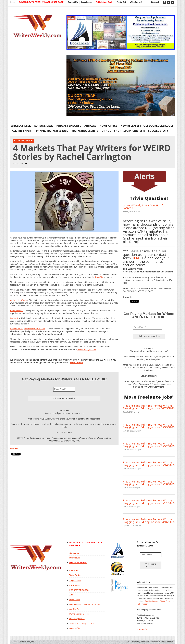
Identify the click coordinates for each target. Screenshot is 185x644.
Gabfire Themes (167, 642)
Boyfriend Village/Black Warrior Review (28, 329)
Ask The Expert (22, 131)
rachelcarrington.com (87, 349)
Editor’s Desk (44, 126)
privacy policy (143, 629)
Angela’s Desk (21, 126)
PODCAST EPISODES (69, 126)
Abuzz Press (165, 601)
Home (13, 2)
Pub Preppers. (143, 604)
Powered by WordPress (140, 642)
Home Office (108, 126)
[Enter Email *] (64, 389)
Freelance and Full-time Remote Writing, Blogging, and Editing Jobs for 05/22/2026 (149, 445)
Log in (127, 642)
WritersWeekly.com (27, 642)
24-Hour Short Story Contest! (123, 131)
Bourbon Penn (17, 311)
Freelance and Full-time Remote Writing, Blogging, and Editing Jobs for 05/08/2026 (149, 483)
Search (155, 2)
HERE (136, 258)
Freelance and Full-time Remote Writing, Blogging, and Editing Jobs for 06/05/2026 (149, 407)
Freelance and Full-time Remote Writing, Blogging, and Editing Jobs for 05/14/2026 (149, 464)
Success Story (158, 131)
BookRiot (99, 277)
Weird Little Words (18, 300)
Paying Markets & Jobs (52, 131)
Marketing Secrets (85, 131)
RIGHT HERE (76, 363)
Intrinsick (14, 318)
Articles (90, 126)
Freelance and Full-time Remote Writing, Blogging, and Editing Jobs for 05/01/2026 (149, 502)
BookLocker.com (152, 601)
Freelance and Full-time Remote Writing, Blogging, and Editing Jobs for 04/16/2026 (149, 521)
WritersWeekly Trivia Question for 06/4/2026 (144, 207)
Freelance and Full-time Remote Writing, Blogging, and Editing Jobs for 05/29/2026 (149, 426)
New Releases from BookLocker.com (147, 126)
